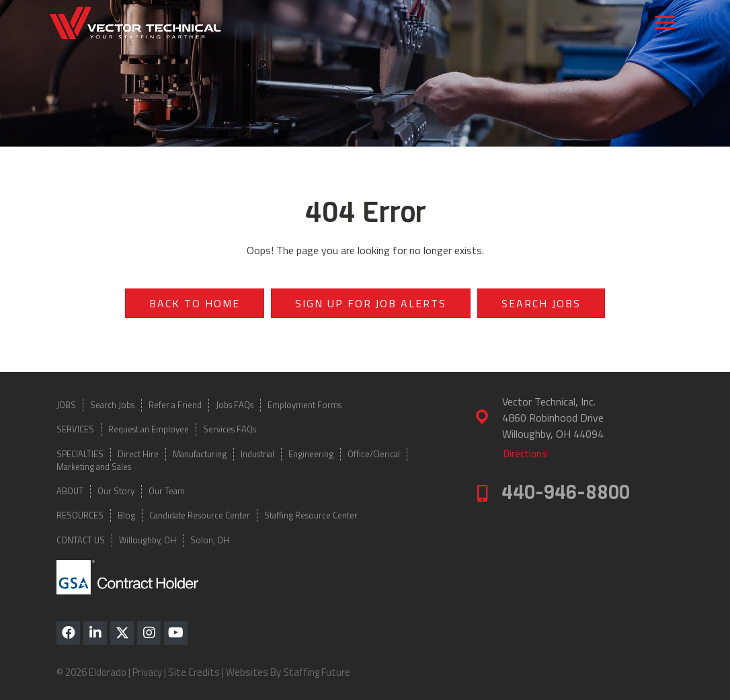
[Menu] (665, 23)
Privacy (147, 672)
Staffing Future (317, 672)
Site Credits (194, 672)
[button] (68, 633)
